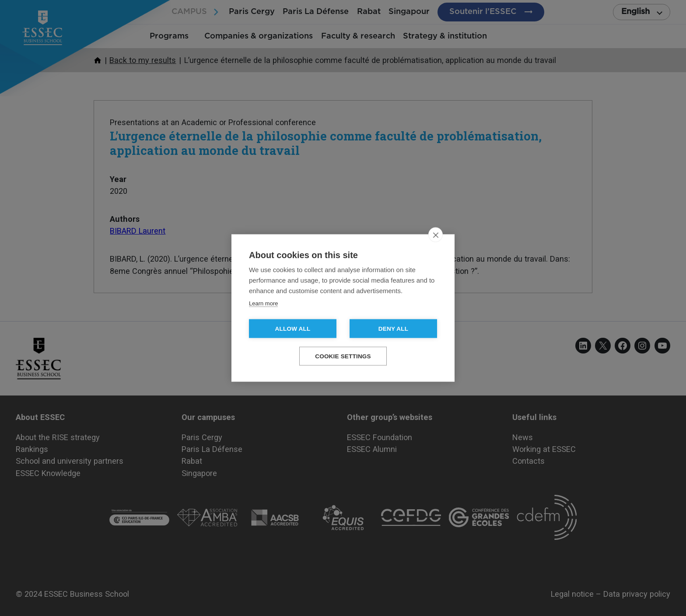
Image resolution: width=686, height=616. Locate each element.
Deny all (393, 329)
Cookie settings (343, 356)
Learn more (263, 303)
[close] (436, 235)
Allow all (293, 329)
